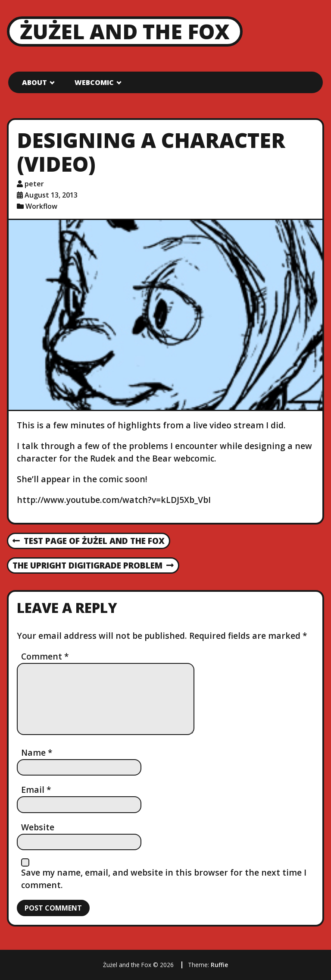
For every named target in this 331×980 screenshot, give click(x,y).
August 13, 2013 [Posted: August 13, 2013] (51, 195)
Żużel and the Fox (125, 31)
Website (38, 827)
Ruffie (219, 965)
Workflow (41, 206)
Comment (45, 656)
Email (36, 790)
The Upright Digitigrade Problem (93, 566)
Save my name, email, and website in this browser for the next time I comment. (164, 879)
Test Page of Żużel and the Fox (89, 541)
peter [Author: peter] (34, 184)
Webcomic (94, 82)
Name (37, 752)
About (34, 82)
